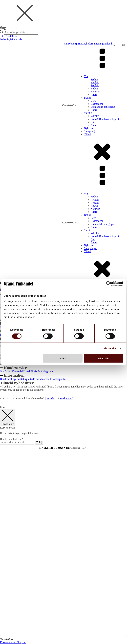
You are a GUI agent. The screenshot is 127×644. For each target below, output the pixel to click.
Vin (66, 44)
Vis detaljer (110, 348)
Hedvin (95, 89)
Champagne (97, 104)
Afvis (63, 358)
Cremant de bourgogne (103, 107)
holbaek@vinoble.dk (11, 39)
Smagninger (98, 44)
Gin (93, 122)
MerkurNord (66, 398)
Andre (94, 95)
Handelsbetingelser (10, 379)
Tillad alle (104, 358)
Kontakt (27, 371)
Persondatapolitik (42, 379)
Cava (93, 101)
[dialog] (63, 17)
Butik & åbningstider (42, 371)
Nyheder (87, 44)
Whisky (95, 116)
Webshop (51, 398)
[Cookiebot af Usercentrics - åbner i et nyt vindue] (109, 284)
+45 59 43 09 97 (9, 36)
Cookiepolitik (59, 379)
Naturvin (95, 92)
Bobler (71, 44)
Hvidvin (95, 82)
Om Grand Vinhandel (11, 371)
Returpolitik (27, 379)
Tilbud (108, 44)
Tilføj (39, 442)
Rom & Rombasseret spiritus (106, 119)
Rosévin (95, 85)
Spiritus (79, 44)
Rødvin (95, 79)
